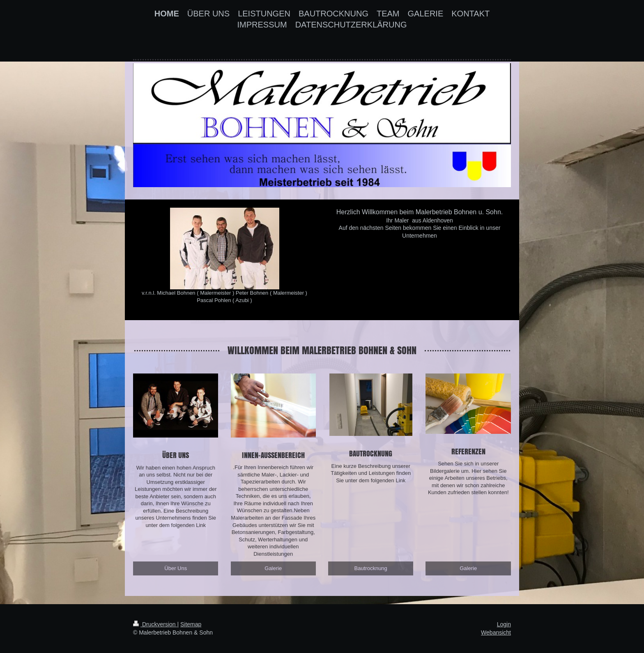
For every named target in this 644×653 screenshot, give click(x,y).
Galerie (273, 568)
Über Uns (176, 568)
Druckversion (155, 624)
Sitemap (191, 624)
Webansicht (496, 632)
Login (504, 624)
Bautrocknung (371, 568)
